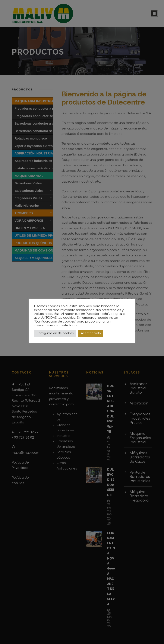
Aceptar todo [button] (91, 333)
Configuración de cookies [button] (55, 333)
